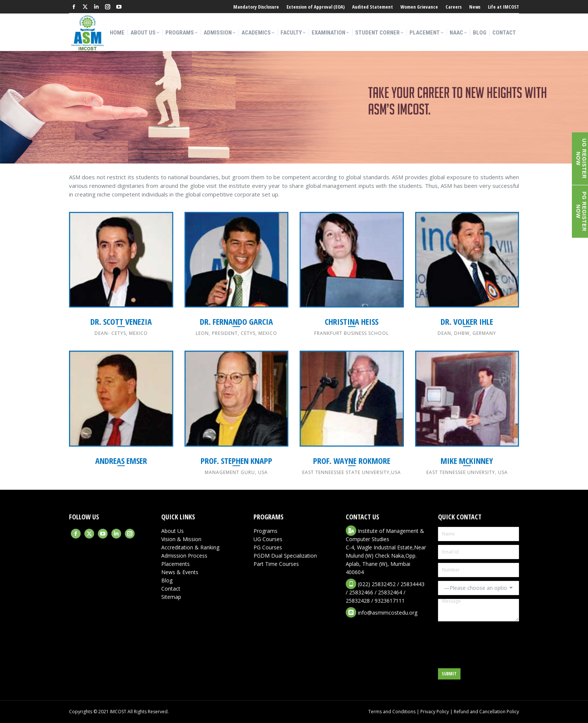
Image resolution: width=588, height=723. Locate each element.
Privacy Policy (435, 712)
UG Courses (268, 539)
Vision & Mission (181, 539)
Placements (175, 564)
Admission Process (184, 556)
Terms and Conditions (392, 712)
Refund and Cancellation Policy (486, 712)
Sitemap (171, 597)
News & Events (180, 572)
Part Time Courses (276, 564)
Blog (167, 580)
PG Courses (268, 547)
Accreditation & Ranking (190, 547)
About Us (172, 531)
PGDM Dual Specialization (285, 556)
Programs (265, 531)
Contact (171, 589)
